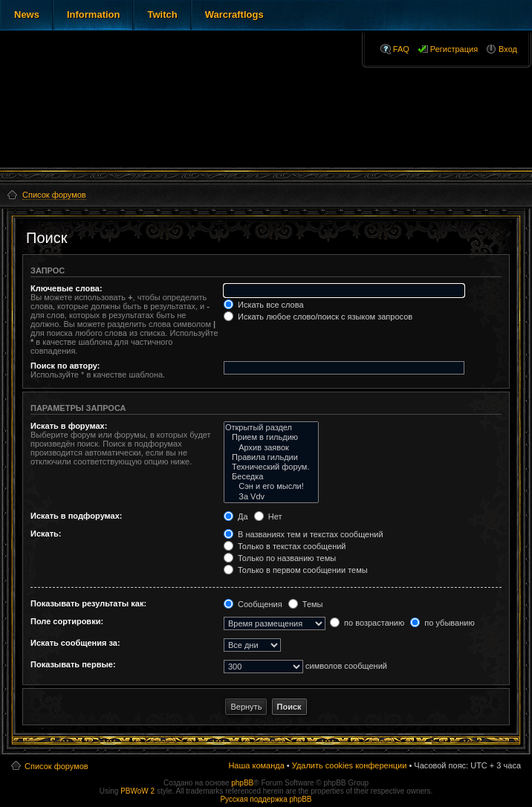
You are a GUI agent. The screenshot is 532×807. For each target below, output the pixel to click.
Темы (306, 604)
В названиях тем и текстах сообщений (304, 534)
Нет (268, 516)
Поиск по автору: (65, 366)
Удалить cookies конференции (350, 765)
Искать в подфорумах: (77, 516)
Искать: (46, 534)
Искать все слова (264, 305)
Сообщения (253, 604)
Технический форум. (272, 467)
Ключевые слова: (66, 288)
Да (236, 516)
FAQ (401, 49)
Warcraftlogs (234, 14)
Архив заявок (272, 448)
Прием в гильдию (272, 437)
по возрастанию (367, 623)
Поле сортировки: (67, 621)
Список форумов (56, 766)
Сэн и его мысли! (272, 486)
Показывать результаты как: (88, 603)
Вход (508, 49)
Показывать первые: (73, 664)
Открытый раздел (272, 428)
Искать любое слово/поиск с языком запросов (318, 317)
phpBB (242, 783)
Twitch (162, 14)
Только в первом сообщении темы (296, 570)
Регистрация (454, 49)
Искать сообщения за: (75, 643)
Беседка (272, 477)
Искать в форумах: (69, 426)
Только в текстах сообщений (285, 546)
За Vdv (272, 497)
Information (94, 14)
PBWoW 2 (137, 791)
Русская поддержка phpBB (266, 799)
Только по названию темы (280, 558)
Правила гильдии (272, 457)
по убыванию (442, 623)
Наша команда (256, 765)
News (27, 14)
